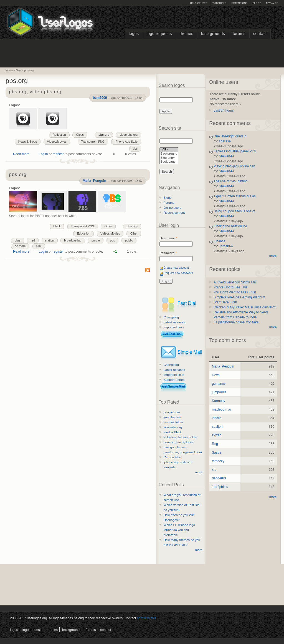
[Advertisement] (142, 52)
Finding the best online (230, 226)
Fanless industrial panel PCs (235, 151)
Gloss (80, 135)
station (50, 240)
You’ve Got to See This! (231, 287)
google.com (172, 412)
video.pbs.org (129, 135)
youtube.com (173, 417)
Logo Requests (159, 34)
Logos (134, 34)
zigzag (217, 435)
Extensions (239, 3)
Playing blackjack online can (234, 166)
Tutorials (219, 3)
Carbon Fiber (173, 457)
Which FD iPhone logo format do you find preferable (179, 530)
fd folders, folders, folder (181, 437)
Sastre (217, 452)
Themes (187, 34)
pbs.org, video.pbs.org (35, 92)
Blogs (257, 3)
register (58, 154)
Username (168, 238)
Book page (169, 162)
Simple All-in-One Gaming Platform (239, 297)
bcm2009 (100, 98)
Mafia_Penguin (94, 181)
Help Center (199, 3)
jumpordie (219, 392)
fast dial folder (173, 422)
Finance (220, 241)
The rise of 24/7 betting (231, 181)
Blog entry (169, 158)
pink (39, 246)
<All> (169, 150)
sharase (225, 141)
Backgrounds (213, 34)
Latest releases (174, 322)
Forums (239, 34)
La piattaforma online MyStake (236, 322)
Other (108, 226)
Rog (215, 444)
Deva (216, 375)
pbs (135, 149)
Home (9, 70)
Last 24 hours (224, 110)
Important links (174, 327)
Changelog (171, 317)
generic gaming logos (179, 442)
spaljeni (218, 427)
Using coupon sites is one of (234, 211)
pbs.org (29, 70)
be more (20, 246)
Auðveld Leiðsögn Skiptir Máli (235, 282)
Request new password (178, 273)
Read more (21, 154)
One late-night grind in (230, 136)
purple (96, 240)
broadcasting (73, 240)
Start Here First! (225, 302)
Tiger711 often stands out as (235, 196)
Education (83, 233)
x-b (214, 470)
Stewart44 (226, 156)
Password (168, 253)
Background (169, 154)
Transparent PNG (93, 142)
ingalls (217, 418)
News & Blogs (28, 142)
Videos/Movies (57, 142)
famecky (218, 461)
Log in (43, 154)
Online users (173, 208)
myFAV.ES (272, 3)
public (129, 240)
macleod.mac (222, 409)
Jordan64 (226, 246)
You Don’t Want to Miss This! (235, 292)
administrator (147, 618)
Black (57, 226)
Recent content (174, 213)
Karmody (219, 401)
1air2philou (220, 487)
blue (17, 240)
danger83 (219, 478)
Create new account (176, 268)
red (33, 240)
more (199, 472)
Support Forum (174, 380)
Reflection (59, 135)
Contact (260, 34)
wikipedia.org (173, 427)
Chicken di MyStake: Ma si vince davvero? (245, 307)
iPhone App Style (126, 142)
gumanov (219, 384)
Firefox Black (173, 432)
